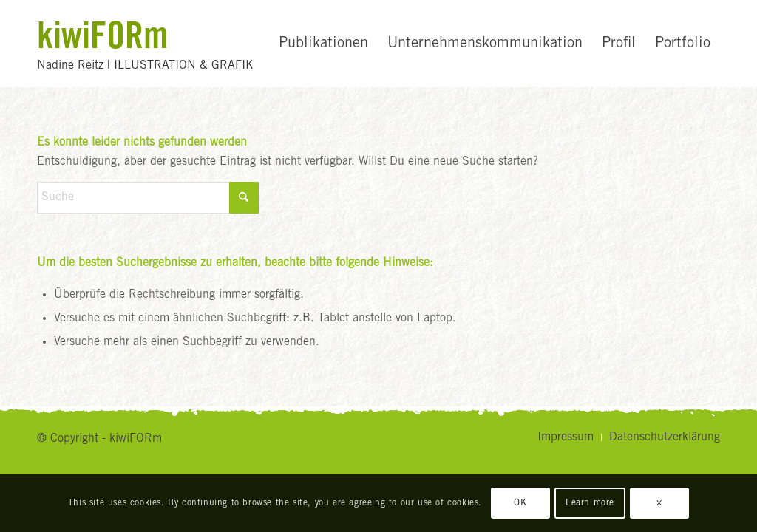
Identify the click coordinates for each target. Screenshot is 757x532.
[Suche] (148, 198)
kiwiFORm (102, 35)
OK (520, 503)
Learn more (590, 503)
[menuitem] (323, 44)
